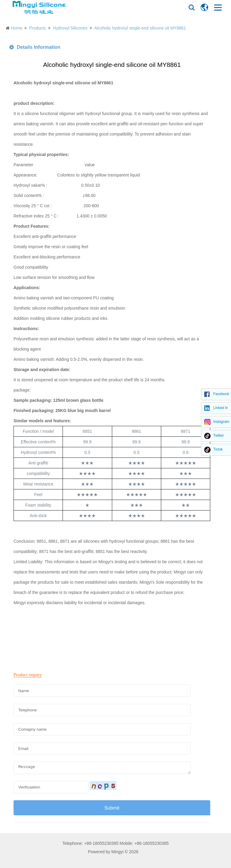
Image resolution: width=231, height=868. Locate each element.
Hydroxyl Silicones (70, 28)
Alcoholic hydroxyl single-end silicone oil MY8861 (140, 28)
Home (16, 28)
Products (37, 28)
